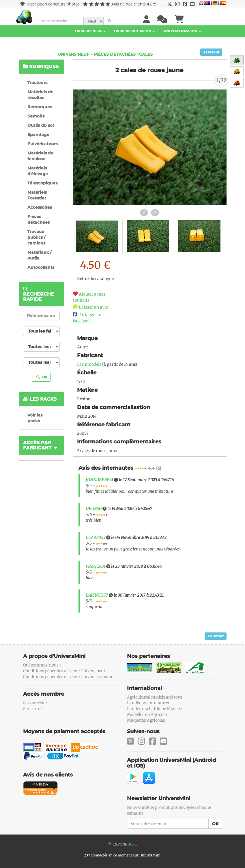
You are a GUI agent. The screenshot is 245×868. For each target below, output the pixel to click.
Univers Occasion (134, 31)
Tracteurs (37, 83)
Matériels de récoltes (40, 95)
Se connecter (35, 703)
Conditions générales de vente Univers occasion (68, 677)
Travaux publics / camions (36, 237)
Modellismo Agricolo (147, 714)
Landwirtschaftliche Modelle (154, 709)
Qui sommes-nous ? (42, 665)
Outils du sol (41, 125)
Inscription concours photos (50, 4)
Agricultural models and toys (155, 697)
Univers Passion (182, 31)
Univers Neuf (90, 31)
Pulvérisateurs (43, 144)
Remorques (40, 107)
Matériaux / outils (39, 255)
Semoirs (36, 116)
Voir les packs (35, 418)
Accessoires (40, 207)
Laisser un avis (93, 307)
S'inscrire (32, 709)
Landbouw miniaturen (149, 703)
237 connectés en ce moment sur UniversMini (122, 855)
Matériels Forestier (37, 195)
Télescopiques (42, 183)
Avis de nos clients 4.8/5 (134, 4)
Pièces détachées (115, 54)
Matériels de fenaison (40, 156)
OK (42, 377)
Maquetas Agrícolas (146, 720)
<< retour (211, 52)
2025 (132, 844)
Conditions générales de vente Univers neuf (64, 671)
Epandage (38, 135)
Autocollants (41, 267)
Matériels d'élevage (38, 171)
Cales (146, 54)
